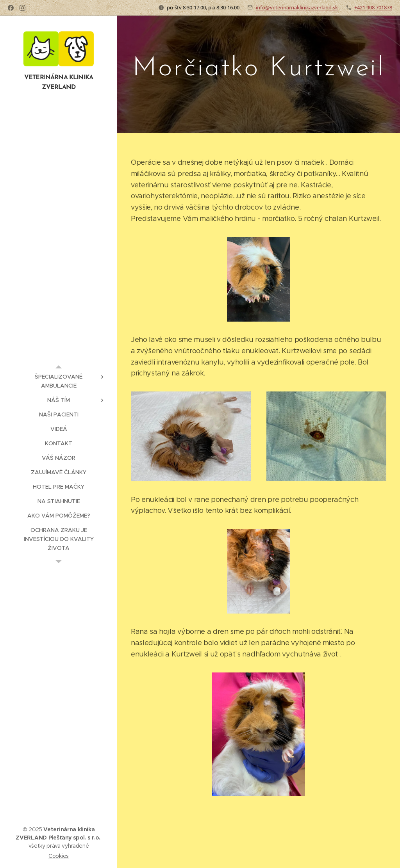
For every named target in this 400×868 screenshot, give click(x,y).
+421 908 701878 (373, 7)
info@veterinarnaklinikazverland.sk (297, 7)
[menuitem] (59, 381)
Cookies (59, 856)
